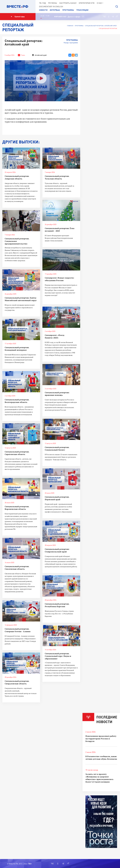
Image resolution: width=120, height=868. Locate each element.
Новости (43, 10)
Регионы (53, 3)
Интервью (55, 10)
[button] (117, 7)
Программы (68, 10)
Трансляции (82, 10)
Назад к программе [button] (71, 43)
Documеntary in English (51, 6)
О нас (100, 3)
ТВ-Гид (42, 3)
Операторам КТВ (87, 3)
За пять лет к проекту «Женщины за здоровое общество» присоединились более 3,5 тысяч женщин (99, 778)
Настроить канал (68, 3)
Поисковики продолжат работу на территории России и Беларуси (101, 739)
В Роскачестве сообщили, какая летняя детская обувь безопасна (101, 758)
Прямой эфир (18, 17)
